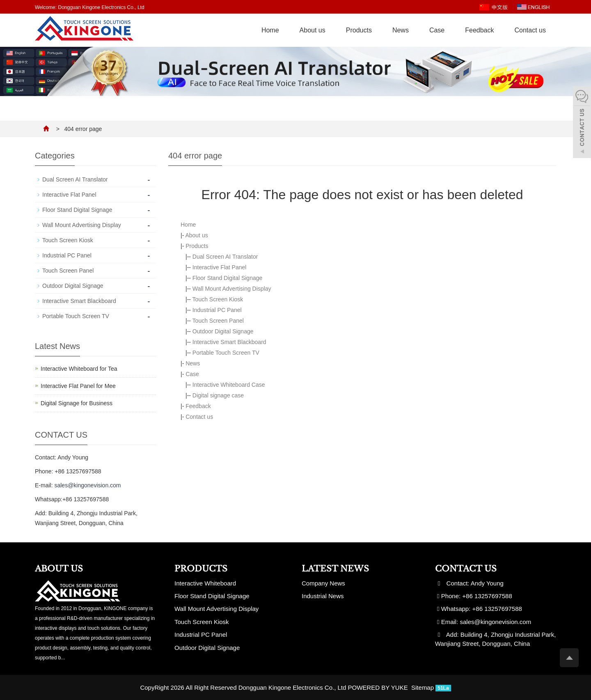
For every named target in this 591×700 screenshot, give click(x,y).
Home (270, 30)
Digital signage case (218, 395)
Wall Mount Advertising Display (232, 289)
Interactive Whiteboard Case (229, 385)
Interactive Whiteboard (205, 583)
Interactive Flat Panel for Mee (78, 386)
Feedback (479, 30)
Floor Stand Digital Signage (227, 278)
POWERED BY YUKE (379, 687)
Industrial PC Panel (217, 310)
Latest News (335, 569)
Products (359, 30)
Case (437, 30)
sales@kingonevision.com (87, 485)
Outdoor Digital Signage (223, 331)
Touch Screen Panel (218, 321)
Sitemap (423, 687)
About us (313, 30)
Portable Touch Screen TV (226, 353)
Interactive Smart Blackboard (229, 342)
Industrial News (323, 596)
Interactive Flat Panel (220, 267)
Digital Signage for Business (77, 403)
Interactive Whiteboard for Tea (79, 369)
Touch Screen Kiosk (218, 299)
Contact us (530, 30)
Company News (323, 583)
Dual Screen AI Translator (225, 257)
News (401, 30)
